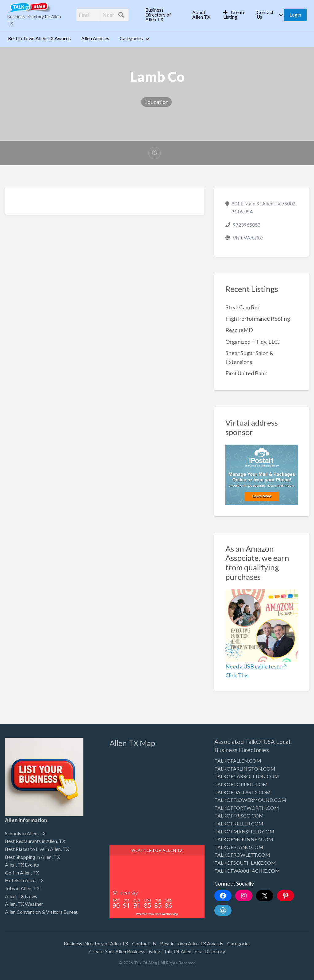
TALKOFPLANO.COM (239, 847)
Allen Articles (95, 38)
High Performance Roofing (258, 319)
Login (295, 15)
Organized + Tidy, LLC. (252, 342)
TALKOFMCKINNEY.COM (244, 839)
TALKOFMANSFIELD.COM (244, 831)
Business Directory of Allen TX (158, 15)
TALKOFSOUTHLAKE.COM (245, 863)
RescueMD (239, 330)
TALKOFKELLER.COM (239, 823)
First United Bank (246, 373)
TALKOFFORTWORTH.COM (247, 808)
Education (156, 102)
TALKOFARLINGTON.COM (245, 769)
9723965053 (247, 225)
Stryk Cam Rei (242, 307)
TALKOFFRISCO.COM (239, 815)
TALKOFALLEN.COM (238, 761)
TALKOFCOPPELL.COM (241, 784)
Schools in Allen (21, 833)
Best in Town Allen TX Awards (39, 38)
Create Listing (234, 15)
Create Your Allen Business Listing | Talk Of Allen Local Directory (157, 951)
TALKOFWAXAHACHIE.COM (247, 871)
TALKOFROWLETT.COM (242, 855)
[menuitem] (164, 15)
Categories (131, 38)
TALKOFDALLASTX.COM (243, 792)
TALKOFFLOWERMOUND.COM (250, 800)
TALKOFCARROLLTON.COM (247, 776)
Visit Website (248, 237)
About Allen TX (201, 15)
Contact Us (265, 15)
